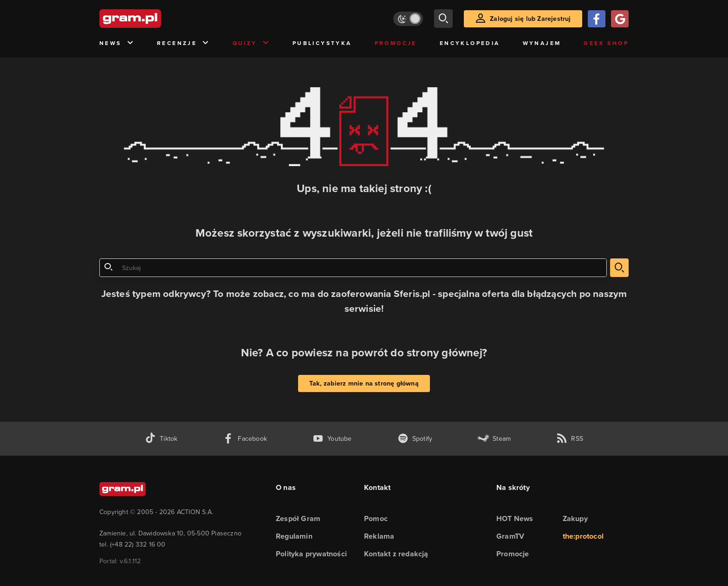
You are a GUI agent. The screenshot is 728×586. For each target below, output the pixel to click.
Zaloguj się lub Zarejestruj (530, 19)
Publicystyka (322, 43)
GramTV (510, 536)
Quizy (251, 43)
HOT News (515, 518)
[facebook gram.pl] (245, 439)
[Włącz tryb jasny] (408, 19)
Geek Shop (606, 43)
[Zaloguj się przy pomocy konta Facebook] (597, 19)
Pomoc (376, 518)
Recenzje (183, 43)
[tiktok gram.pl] (161, 439)
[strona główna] (153, 19)
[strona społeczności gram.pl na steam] (494, 439)
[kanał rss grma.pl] (570, 439)
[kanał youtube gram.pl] (332, 439)
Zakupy (575, 518)
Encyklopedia (470, 43)
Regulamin (294, 536)
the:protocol (583, 536)
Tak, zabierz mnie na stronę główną (364, 383)
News (117, 43)
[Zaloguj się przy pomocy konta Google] (620, 19)
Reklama (379, 536)
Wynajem (542, 43)
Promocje (396, 43)
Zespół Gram (298, 518)
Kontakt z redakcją (396, 554)
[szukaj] (443, 19)
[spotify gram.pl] (415, 439)
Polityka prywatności (311, 554)
